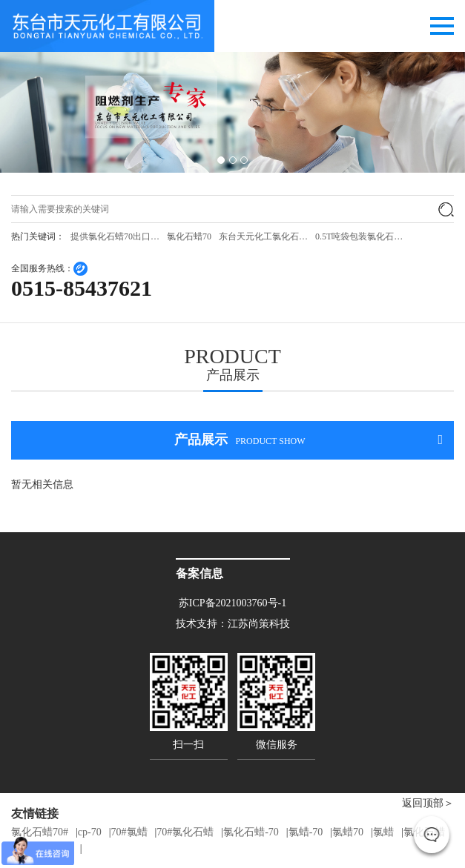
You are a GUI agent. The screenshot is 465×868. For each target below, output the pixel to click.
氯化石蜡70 (189, 236)
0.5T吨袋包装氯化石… (359, 236)
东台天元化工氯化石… (263, 236)
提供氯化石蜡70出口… (115, 236)
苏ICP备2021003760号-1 (232, 603)
